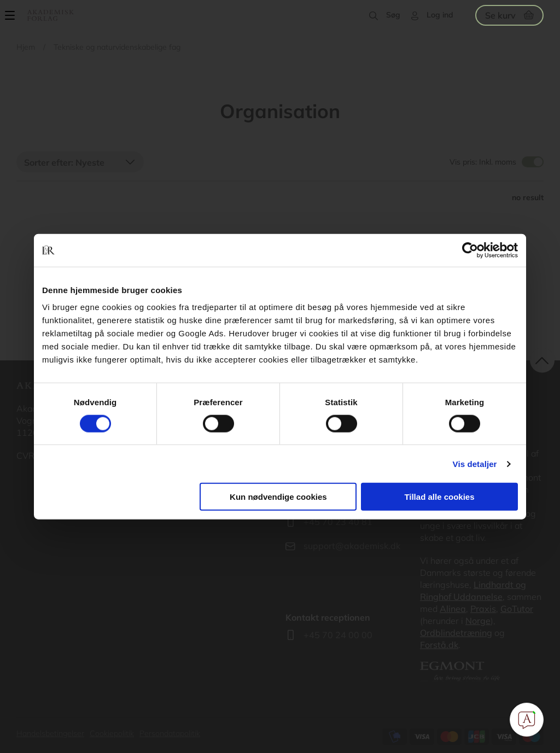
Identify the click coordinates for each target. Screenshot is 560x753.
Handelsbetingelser (50, 733)
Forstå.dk (439, 645)
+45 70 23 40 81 (338, 522)
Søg (393, 15)
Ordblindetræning (456, 633)
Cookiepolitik (112, 733)
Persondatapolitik (170, 733)
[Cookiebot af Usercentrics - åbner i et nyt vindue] (470, 250)
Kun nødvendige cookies (278, 497)
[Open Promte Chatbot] (527, 720)
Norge (478, 621)
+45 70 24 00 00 (338, 635)
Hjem (26, 47)
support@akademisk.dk (352, 546)
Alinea (453, 609)
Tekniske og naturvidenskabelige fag (117, 47)
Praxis (483, 609)
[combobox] (80, 162)
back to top (542, 360)
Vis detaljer (475, 463)
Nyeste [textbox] (90, 162)
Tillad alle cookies (439, 497)
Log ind (440, 15)
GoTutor (517, 609)
